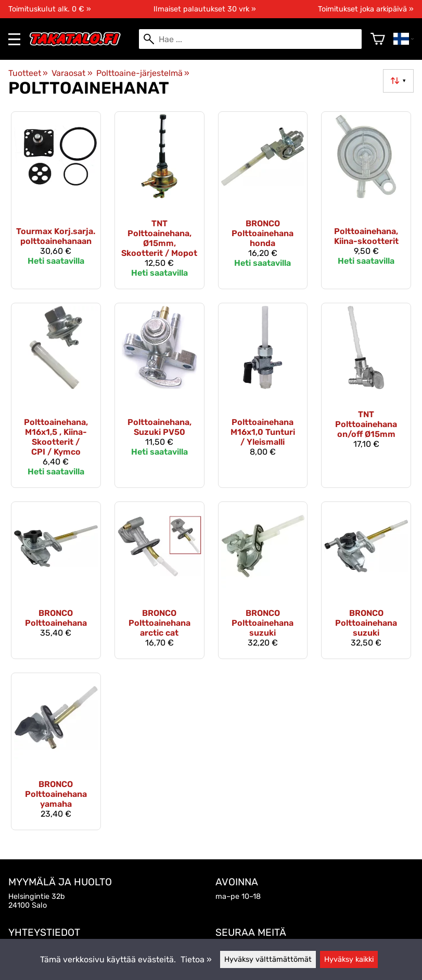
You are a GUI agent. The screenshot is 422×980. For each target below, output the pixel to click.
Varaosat (72, 73)
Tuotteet (28, 73)
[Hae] (250, 39)
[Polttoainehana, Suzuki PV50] (159, 395)
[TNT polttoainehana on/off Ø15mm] (366, 395)
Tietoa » (196, 959)
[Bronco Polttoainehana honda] (263, 200)
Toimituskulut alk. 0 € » (50, 9)
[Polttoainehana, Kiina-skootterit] (366, 200)
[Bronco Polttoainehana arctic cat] (159, 580)
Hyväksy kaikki (349, 959)
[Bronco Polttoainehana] (56, 580)
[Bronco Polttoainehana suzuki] (263, 580)
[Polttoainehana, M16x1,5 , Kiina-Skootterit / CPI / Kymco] (56, 395)
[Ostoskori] (378, 39)
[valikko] (14, 39)
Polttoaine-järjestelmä (143, 73)
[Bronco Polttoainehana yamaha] (56, 751)
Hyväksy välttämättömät (268, 959)
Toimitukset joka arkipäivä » (366, 9)
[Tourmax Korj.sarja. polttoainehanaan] (56, 200)
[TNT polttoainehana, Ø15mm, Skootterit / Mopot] (159, 200)
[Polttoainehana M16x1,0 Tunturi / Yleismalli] (263, 395)
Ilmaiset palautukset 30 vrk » (205, 9)
